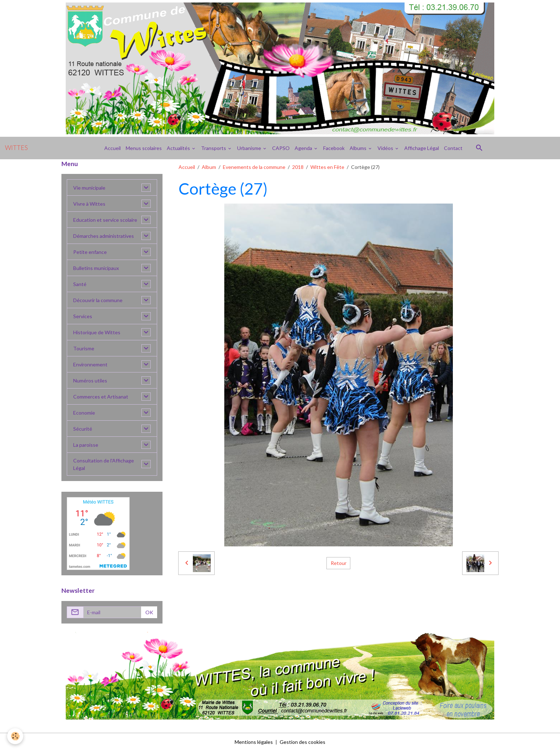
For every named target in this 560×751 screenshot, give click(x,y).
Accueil (112, 148)
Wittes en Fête (327, 167)
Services (83, 316)
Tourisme (84, 348)
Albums (359, 148)
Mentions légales (254, 742)
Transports (214, 148)
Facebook (334, 148)
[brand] (16, 148)
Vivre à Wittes (89, 204)
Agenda (304, 148)
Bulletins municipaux (96, 268)
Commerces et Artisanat (101, 397)
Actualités (179, 148)
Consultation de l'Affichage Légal (104, 464)
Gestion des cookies (302, 742)
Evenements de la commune (254, 167)
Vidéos (386, 148)
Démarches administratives (104, 236)
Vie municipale (89, 188)
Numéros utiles (90, 380)
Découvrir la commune (98, 300)
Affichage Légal (422, 148)
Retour (339, 563)
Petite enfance (90, 252)
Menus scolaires (144, 148)
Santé (80, 284)
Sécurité (83, 429)
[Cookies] (15, 736)
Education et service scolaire (105, 220)
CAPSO (281, 148)
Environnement (90, 364)
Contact (453, 148)
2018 (298, 167)
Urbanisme (250, 148)
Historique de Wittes (97, 332)
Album (209, 167)
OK (149, 612)
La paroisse (86, 445)
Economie (84, 413)
